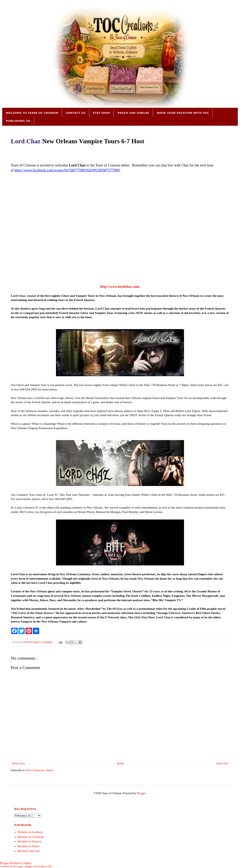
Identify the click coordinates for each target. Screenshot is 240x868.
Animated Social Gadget (11, 867)
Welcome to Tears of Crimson (32, 113)
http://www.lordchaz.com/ (120, 287)
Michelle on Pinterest (30, 842)
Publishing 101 (18, 121)
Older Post (222, 764)
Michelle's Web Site (29, 851)
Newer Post (18, 764)
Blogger (141, 793)
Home (121, 764)
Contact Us (75, 113)
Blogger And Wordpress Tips (38, 867)
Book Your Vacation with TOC (183, 113)
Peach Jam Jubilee (133, 113)
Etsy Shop (102, 113)
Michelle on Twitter (29, 846)
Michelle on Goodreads (31, 837)
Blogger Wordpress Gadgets (16, 863)
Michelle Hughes (32, 642)
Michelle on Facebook (30, 832)
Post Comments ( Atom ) (40, 770)
